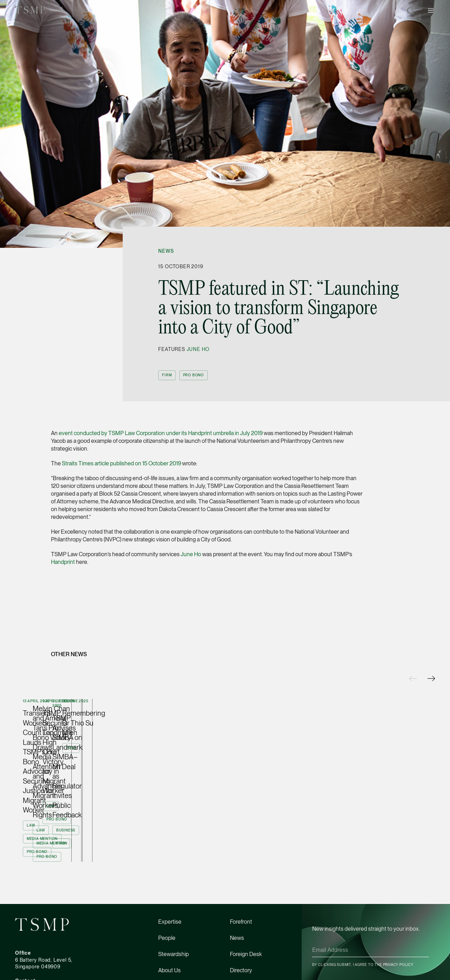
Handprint (63, 562)
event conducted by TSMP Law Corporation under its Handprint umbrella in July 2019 (161, 433)
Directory (241, 948)
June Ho (198, 349)
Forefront (241, 900)
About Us (169, 948)
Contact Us (243, 965)
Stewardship (173, 932)
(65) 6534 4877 (33, 966)
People (167, 916)
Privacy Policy (398, 943)
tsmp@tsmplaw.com (38, 973)
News (166, 251)
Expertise (170, 900)
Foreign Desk (246, 932)
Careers (168, 965)
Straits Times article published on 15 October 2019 (121, 463)
